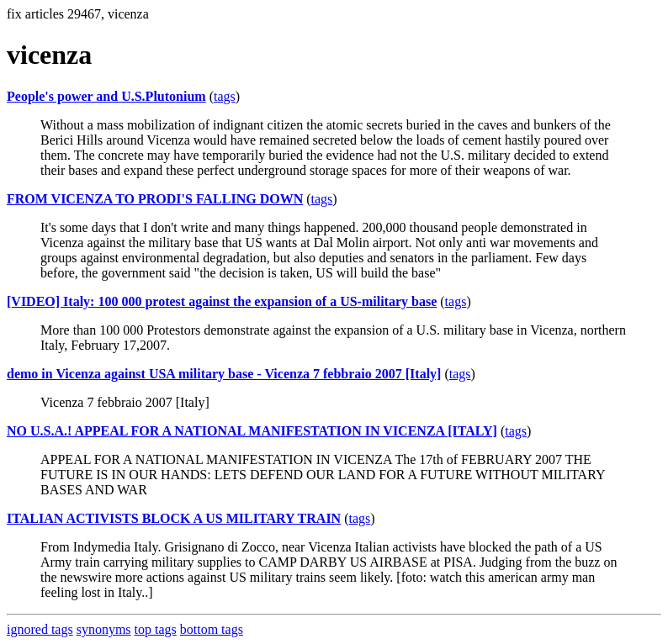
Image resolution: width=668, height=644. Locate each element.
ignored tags (40, 629)
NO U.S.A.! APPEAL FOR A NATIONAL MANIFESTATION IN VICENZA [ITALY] (252, 431)
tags (225, 96)
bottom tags (212, 629)
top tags (156, 629)
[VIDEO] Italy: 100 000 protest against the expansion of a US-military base (222, 301)
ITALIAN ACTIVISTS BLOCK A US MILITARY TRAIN (174, 518)
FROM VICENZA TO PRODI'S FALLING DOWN (155, 199)
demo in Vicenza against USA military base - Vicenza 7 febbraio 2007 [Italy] (224, 374)
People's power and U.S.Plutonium (106, 96)
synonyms (104, 629)
